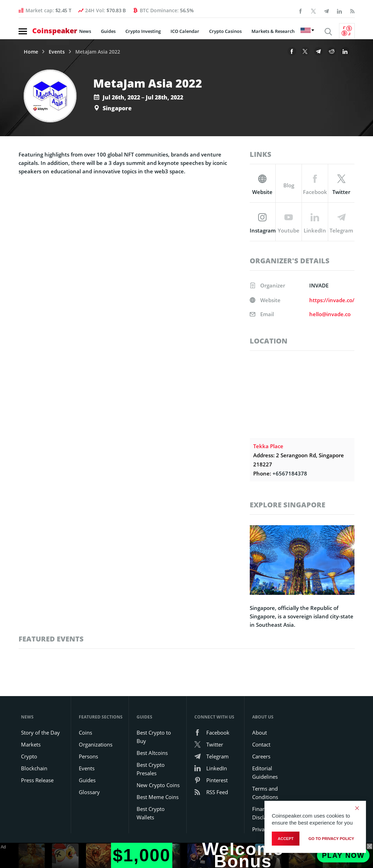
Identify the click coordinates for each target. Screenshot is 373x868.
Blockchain (34, 768)
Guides (108, 31)
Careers (261, 756)
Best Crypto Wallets (151, 813)
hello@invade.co (330, 314)
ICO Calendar (185, 31)
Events (57, 52)
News (85, 31)
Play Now (343, 855)
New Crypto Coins (158, 785)
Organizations (96, 744)
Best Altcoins (152, 753)
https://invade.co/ (332, 300)
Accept (286, 839)
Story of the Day (40, 732)
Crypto (29, 756)
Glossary (89, 792)
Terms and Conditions (265, 793)
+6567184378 (290, 473)
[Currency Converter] (347, 31)
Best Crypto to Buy (154, 737)
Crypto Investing (143, 31)
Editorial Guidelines (265, 772)
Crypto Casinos (225, 31)
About (260, 732)
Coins (85, 732)
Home (31, 52)
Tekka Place (268, 446)
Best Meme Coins (158, 797)
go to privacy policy (331, 839)
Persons (88, 756)
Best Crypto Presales (151, 769)
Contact (261, 744)
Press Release (37, 780)
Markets (31, 744)
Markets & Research (273, 31)
